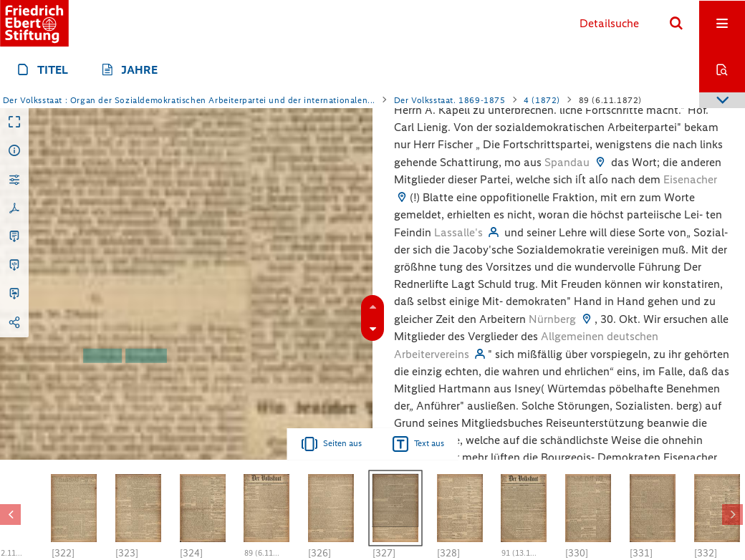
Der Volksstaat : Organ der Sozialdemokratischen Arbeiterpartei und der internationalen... (189, 100)
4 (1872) (542, 100)
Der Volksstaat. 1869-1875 (450, 100)
